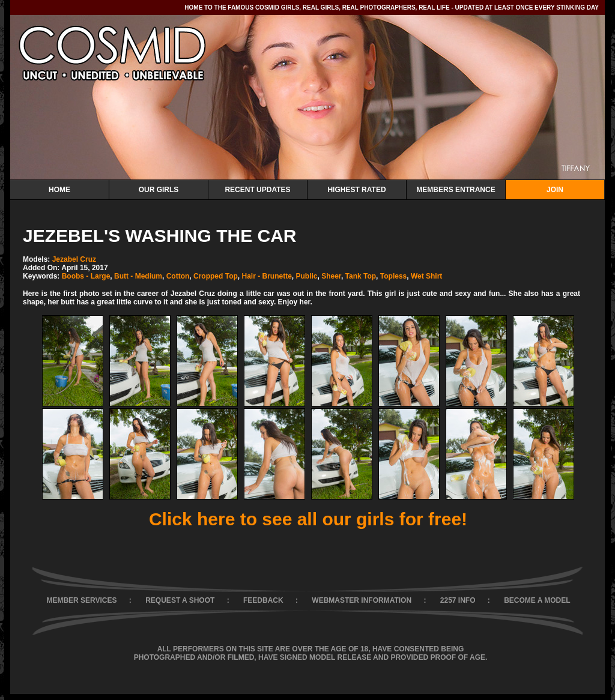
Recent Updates (257, 190)
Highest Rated (356, 190)
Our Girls (159, 190)
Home (59, 190)
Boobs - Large (86, 276)
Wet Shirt (426, 276)
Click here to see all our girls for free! (308, 519)
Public (306, 276)
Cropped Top (216, 276)
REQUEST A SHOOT (180, 600)
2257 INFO (458, 600)
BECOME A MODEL (537, 600)
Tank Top (361, 276)
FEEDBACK (263, 600)
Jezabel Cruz (74, 259)
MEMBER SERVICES (81, 600)
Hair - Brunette (266, 276)
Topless (393, 276)
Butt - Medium (138, 276)
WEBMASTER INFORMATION (362, 600)
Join (555, 190)
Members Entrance (456, 190)
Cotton (178, 276)
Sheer (331, 276)
